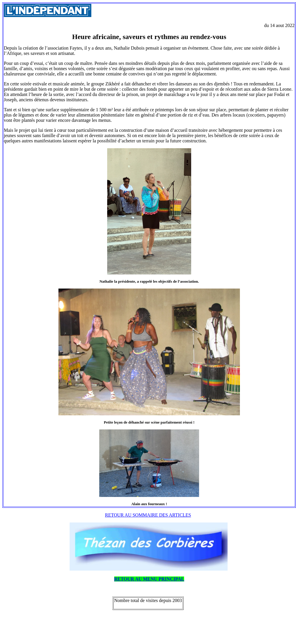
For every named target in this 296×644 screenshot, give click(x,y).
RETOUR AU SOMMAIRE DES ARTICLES (148, 515)
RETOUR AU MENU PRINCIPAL (149, 579)
